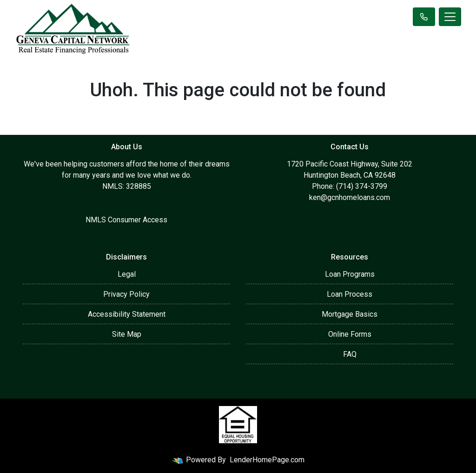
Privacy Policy (126, 294)
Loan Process (350, 294)
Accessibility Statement (127, 314)
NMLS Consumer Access (126, 220)
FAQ (350, 354)
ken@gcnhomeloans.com (350, 197)
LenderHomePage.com (267, 460)
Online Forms (350, 334)
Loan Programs (350, 274)
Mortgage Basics (350, 314)
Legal (127, 274)
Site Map (127, 334)
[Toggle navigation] (450, 17)
